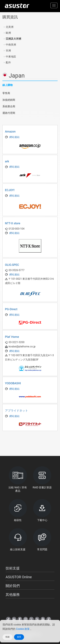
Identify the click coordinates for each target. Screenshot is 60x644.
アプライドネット (16, 411)
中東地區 (11, 57)
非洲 (8, 51)
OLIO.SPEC (12, 265)
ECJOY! (10, 190)
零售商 (6, 93)
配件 (8, 63)
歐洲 (8, 33)
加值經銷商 (9, 100)
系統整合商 (9, 106)
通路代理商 (9, 113)
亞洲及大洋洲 (13, 39)
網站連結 (12, 137)
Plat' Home (12, 337)
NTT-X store (13, 223)
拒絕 (8, 637)
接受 (19, 637)
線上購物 (8, 85)
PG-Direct (11, 309)
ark (7, 161)
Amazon (10, 131)
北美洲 (10, 27)
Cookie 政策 (23, 629)
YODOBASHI (13, 383)
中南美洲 (11, 45)
